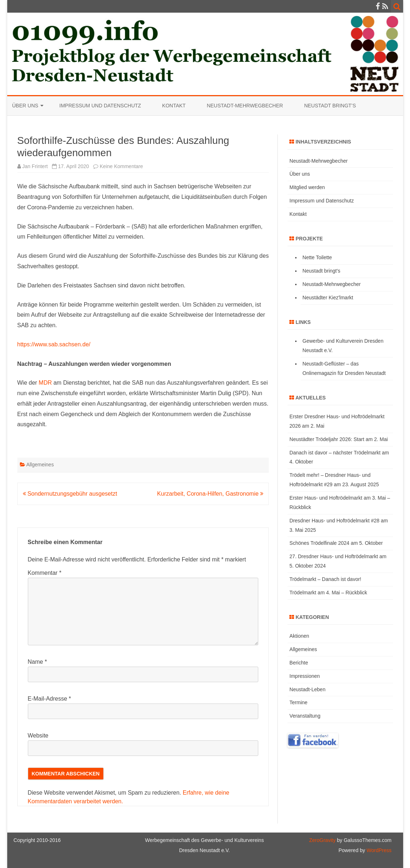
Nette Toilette (317, 257)
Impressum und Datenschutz (100, 106)
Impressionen (305, 676)
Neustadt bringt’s (330, 106)
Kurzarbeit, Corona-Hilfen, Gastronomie (210, 494)
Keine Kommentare (121, 166)
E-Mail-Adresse (49, 699)
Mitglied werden (307, 187)
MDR (45, 383)
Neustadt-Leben (307, 689)
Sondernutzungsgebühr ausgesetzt (70, 494)
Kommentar (45, 573)
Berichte (299, 663)
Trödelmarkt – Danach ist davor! (325, 579)
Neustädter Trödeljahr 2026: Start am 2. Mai (338, 439)
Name (37, 662)
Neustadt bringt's (321, 271)
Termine (298, 702)
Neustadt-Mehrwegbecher (245, 106)
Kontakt (174, 106)
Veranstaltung (305, 716)
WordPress (378, 850)
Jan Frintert (35, 166)
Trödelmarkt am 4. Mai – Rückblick (328, 593)
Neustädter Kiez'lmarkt (328, 298)
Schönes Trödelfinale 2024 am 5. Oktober (336, 543)
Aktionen (299, 636)
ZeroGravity (322, 840)
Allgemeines (40, 465)
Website (38, 736)
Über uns (25, 106)
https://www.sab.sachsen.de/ (54, 344)
